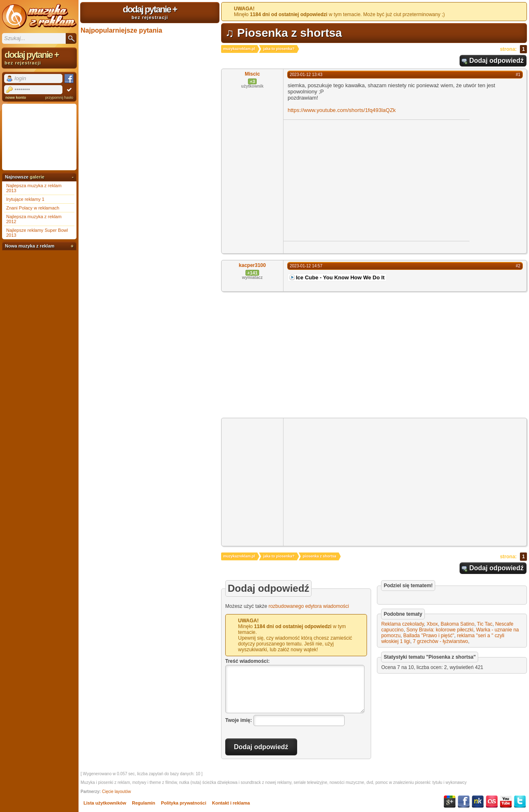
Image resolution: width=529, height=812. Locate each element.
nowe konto (16, 98)
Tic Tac (485, 624)
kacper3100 (252, 265)
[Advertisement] (353, 180)
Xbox (432, 624)
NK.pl (478, 802)
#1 (518, 75)
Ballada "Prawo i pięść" (429, 636)
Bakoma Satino (457, 624)
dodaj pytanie (150, 12)
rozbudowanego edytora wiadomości (309, 606)
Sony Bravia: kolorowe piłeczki (440, 630)
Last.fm (492, 802)
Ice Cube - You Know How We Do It (340, 277)
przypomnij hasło (59, 98)
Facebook (464, 802)
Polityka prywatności (184, 803)
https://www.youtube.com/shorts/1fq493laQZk (342, 110)
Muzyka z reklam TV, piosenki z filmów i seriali (39, 17)
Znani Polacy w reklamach (33, 208)
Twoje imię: (238, 720)
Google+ (450, 802)
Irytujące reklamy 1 (25, 199)
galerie (37, 177)
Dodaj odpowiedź (496, 61)
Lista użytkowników (105, 803)
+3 (252, 81)
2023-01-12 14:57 (306, 266)
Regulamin (143, 803)
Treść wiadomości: (247, 661)
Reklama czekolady (402, 624)
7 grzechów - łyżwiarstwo (440, 641)
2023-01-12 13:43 (306, 75)
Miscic (252, 74)
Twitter (520, 802)
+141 (252, 273)
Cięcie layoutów (117, 792)
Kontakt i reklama (231, 803)
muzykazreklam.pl (239, 49)
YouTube (506, 802)
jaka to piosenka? (279, 49)
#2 (518, 266)
